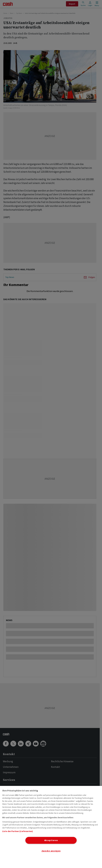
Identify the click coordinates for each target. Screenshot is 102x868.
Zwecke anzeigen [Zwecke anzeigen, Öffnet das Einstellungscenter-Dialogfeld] (51, 851)
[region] (51, 827)
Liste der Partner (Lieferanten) (18, 831)
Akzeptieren (51, 840)
